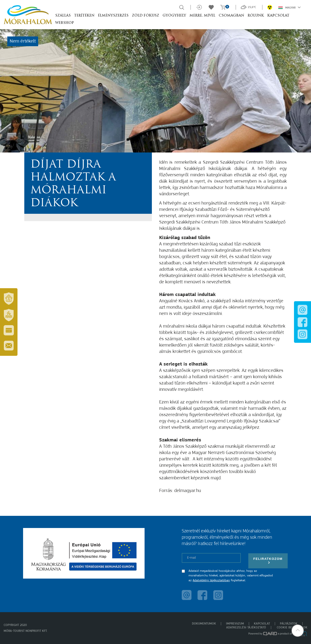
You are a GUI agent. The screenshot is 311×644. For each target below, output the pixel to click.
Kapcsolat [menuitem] (262, 624)
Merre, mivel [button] (202, 16)
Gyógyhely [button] (174, 16)
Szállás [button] (63, 16)
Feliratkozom (268, 561)
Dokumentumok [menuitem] (204, 624)
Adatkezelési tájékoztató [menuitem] (246, 628)
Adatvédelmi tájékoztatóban (211, 580)
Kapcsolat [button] (278, 16)
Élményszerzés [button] (113, 16)
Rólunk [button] (256, 16)
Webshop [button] (65, 23)
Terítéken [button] (84, 16)
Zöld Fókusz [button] (146, 16)
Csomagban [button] (231, 16)
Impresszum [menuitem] (235, 624)
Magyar (289, 7)
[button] (298, 631)
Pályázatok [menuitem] (289, 624)
